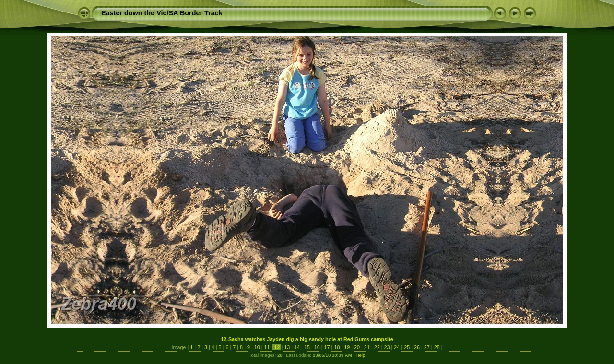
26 (417, 347)
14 (297, 347)
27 (427, 347)
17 (327, 347)
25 (407, 347)
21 (367, 347)
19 (347, 347)
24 (397, 347)
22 (377, 347)
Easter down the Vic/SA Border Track (162, 13)
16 (317, 347)
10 (257, 347)
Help (361, 355)
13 (287, 347)
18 (337, 347)
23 (387, 347)
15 (307, 347)
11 (267, 347)
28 (437, 347)
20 (357, 347)
